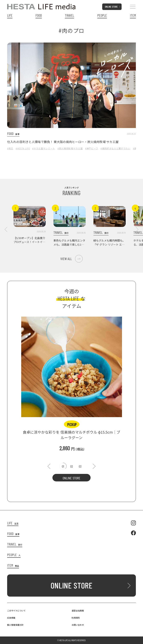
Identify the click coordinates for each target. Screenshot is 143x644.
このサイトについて (16, 611)
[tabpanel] (72, 382)
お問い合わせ (78, 625)
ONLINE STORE (71, 478)
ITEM (133, 15)
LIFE (10, 15)
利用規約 (76, 618)
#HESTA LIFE (23, 148)
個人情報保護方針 (15, 625)
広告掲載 (11, 618)
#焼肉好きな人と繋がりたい (116, 148)
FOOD (39, 15)
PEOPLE (102, 15)
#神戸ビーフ (92, 148)
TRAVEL (69, 15)
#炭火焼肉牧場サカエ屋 (70, 148)
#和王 (10, 148)
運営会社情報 (78, 611)
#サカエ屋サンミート (44, 148)
